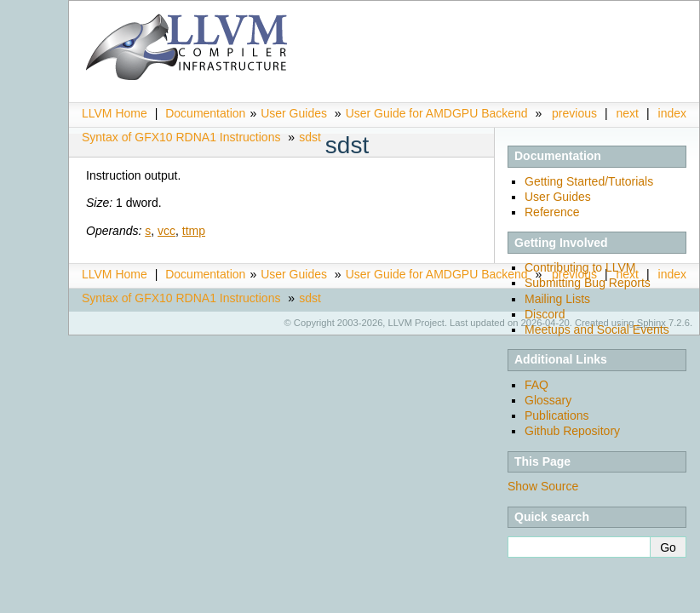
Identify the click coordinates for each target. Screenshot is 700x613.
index (672, 113)
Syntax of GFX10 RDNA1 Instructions (181, 137)
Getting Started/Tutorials (589, 181)
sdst (310, 137)
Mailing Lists (557, 299)
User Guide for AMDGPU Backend (437, 113)
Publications (557, 415)
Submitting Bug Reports (588, 283)
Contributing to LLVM (580, 267)
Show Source (543, 486)
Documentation (205, 113)
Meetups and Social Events (597, 329)
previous (574, 113)
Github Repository (572, 431)
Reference (552, 212)
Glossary (548, 400)
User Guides (294, 113)
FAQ (536, 385)
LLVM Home (115, 113)
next (628, 113)
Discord (545, 314)
